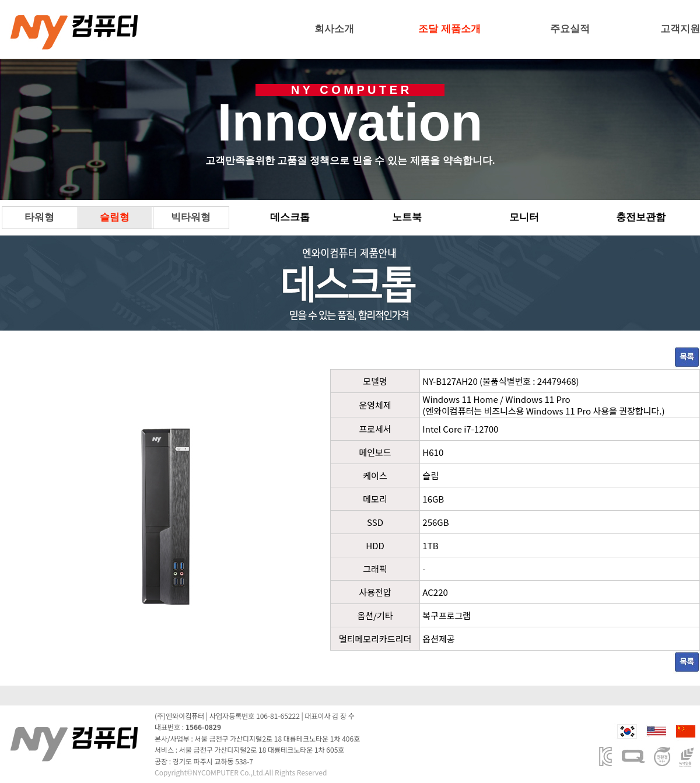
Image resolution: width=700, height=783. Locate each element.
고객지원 (680, 29)
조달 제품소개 (449, 29)
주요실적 (570, 29)
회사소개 (334, 29)
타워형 (39, 217)
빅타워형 (191, 217)
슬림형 (115, 217)
